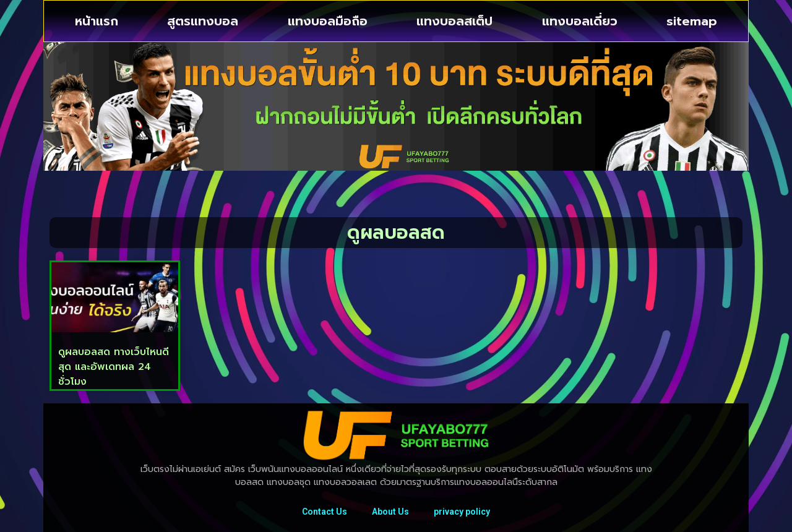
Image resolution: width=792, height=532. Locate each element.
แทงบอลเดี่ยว (580, 21)
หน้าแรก (97, 21)
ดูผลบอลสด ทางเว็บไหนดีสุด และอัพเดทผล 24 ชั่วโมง (114, 367)
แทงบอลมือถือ (328, 21)
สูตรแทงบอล (203, 21)
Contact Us (325, 512)
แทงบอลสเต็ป (454, 21)
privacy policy (462, 512)
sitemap (692, 21)
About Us (390, 512)
